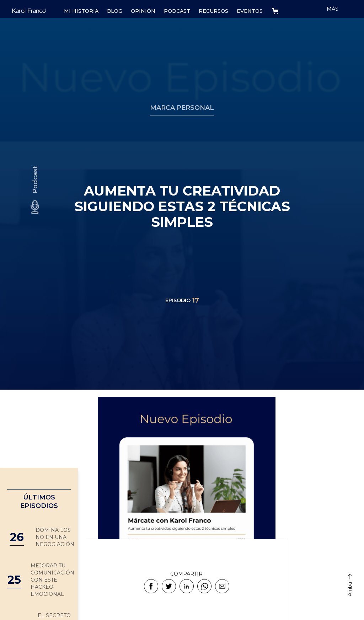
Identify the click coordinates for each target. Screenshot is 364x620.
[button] (277, 9)
